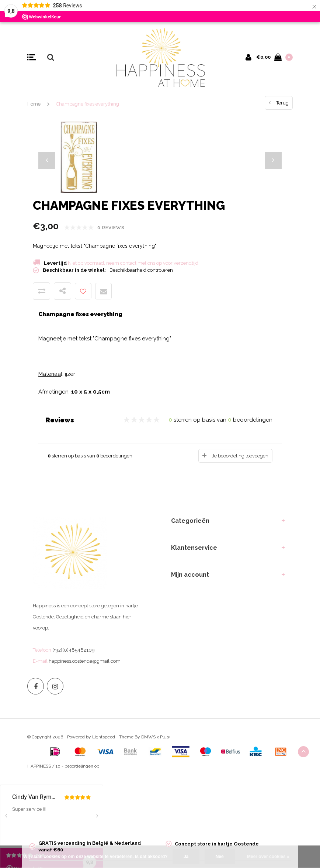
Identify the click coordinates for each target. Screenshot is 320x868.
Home (34, 104)
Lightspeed (104, 737)
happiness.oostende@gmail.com (85, 661)
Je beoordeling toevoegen (240, 456)
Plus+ (165, 737)
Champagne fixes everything (88, 104)
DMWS (148, 737)
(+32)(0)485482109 (74, 650)
